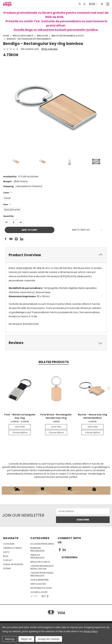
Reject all (26, 639)
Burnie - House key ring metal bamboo (93, 416)
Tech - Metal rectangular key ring (20, 416)
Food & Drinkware (39, 580)
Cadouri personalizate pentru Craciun (42, 567)
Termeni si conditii (12, 548)
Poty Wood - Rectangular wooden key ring (56, 416)
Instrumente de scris (41, 588)
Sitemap (7, 568)
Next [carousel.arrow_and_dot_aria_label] (109, 388)
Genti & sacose (38, 584)
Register (19, 564)
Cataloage (9, 544)
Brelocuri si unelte (40, 562)
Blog (6, 556)
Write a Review (49, 49)
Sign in (7, 564)
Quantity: (9, 216)
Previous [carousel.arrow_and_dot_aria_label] (4, 388)
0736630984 (70, 557)
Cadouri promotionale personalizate (42, 574)
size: (7, 204)
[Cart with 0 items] (102, 4)
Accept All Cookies (49, 639)
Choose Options (20, 432)
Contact (8, 560)
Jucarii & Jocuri (39, 592)
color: (8, 193)
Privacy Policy (90, 631)
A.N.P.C (6, 552)
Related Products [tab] (54, 362)
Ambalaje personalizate (37, 556)
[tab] (56, 255)
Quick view (20, 427)
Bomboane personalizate (37, 549)
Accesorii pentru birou (42, 544)
